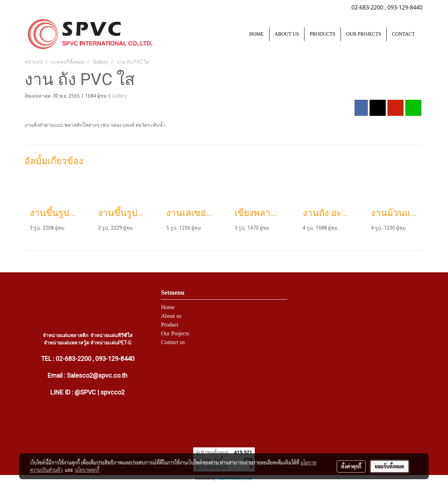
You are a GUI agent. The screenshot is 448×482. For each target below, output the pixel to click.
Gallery (120, 96)
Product (170, 325)
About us (171, 316)
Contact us (173, 342)
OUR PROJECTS (364, 34)
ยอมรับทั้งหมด (390, 466)
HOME (256, 34)
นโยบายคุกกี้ (87, 470)
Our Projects (175, 333)
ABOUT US (287, 34)
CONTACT (403, 34)
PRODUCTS (323, 34)
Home (168, 307)
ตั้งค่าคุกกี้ (351, 466)
